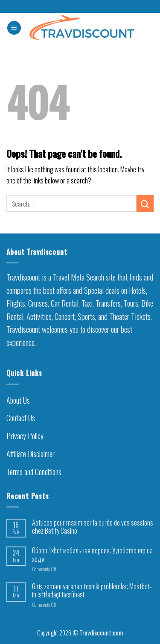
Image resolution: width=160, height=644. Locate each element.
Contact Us (21, 418)
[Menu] (14, 28)
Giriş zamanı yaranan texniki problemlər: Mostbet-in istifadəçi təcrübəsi (92, 591)
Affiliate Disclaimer (31, 454)
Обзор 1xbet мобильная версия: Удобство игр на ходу (92, 555)
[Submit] (145, 203)
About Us (18, 400)
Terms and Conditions (34, 472)
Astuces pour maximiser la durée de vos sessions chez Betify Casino (93, 527)
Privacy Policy (25, 436)
